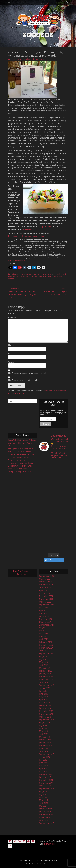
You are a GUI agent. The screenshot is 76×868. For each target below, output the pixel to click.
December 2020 (46, 645)
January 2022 (45, 616)
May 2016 (44, 800)
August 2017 (45, 757)
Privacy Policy (50, 844)
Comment (13, 317)
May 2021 (44, 636)
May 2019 (44, 697)
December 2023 (46, 585)
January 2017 (45, 777)
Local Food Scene (35, 274)
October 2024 (45, 579)
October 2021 (45, 622)
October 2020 (45, 651)
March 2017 (44, 771)
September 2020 (47, 654)
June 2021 (44, 633)
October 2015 (45, 820)
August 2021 (45, 628)
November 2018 (46, 714)
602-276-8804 (28, 229)
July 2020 (43, 659)
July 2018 (43, 725)
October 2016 (45, 786)
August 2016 (45, 791)
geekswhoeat (27, 59)
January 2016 (45, 812)
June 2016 (44, 797)
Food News (24, 274)
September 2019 (47, 685)
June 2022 (44, 608)
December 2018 (46, 711)
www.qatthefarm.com (17, 260)
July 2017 (43, 760)
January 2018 (45, 743)
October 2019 (45, 682)
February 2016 (46, 809)
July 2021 (43, 631)
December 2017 (46, 746)
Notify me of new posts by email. (23, 380)
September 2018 (47, 720)
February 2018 (46, 740)
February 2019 (46, 705)
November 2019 (46, 679)
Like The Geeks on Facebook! (22, 573)
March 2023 (44, 593)
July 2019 (43, 691)
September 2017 (47, 754)
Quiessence (54, 276)
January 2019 (45, 708)
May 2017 (44, 766)
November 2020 (46, 648)
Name (12, 345)
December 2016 (46, 780)
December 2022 (46, 596)
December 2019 (46, 677)
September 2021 (47, 625)
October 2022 (45, 602)
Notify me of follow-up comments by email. (27, 373)
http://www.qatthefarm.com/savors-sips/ (26, 236)
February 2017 (46, 774)
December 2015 (46, 814)
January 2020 (45, 674)
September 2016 (47, 789)
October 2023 (45, 587)
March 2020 (44, 668)
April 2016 (44, 803)
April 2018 (44, 734)
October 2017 (45, 751)
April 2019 (44, 700)
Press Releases (47, 274)
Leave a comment (41, 59)
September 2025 (47, 576)
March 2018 (44, 737)
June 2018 (44, 728)
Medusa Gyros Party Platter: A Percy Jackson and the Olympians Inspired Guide (21, 469)
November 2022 (46, 599)
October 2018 (45, 717)
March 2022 (44, 613)
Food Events (15, 274)
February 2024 (46, 582)
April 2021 (44, 639)
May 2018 (44, 731)
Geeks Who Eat (37, 860)
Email (12, 354)
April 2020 (44, 665)
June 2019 (44, 694)
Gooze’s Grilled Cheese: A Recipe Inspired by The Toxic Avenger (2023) (22, 443)
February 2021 (46, 642)
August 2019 (45, 688)
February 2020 (46, 671)
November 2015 (46, 817)
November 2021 (46, 619)
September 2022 (47, 605)
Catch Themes (45, 864)
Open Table (46, 226)
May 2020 (44, 662)
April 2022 (44, 610)
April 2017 (44, 769)
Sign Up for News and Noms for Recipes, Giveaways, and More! (53, 413)
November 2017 (46, 748)
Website (12, 362)
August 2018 (45, 723)
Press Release (44, 276)
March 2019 (44, 702)
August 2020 (45, 656)
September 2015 (47, 823)
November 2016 (46, 783)
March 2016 (44, 806)
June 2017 (44, 763)
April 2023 (44, 590)
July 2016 (43, 794)
